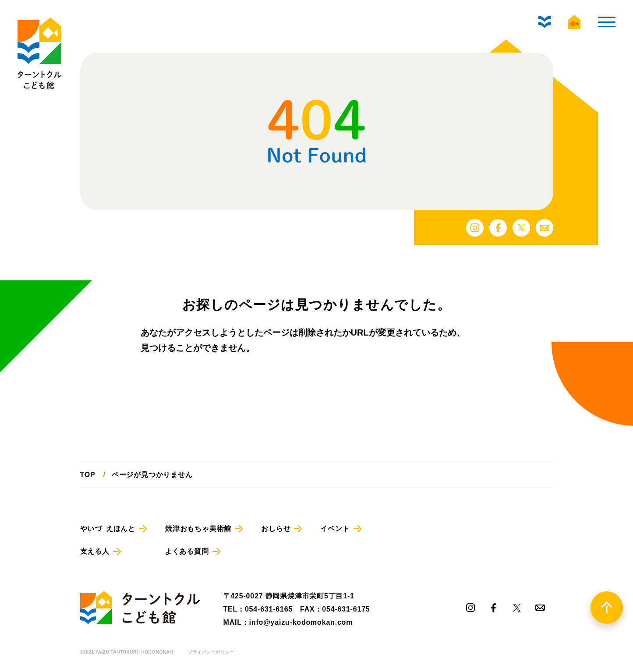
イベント (335, 529)
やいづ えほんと (108, 529)
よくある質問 (187, 551)
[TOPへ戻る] (607, 608)
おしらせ (276, 529)
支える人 (95, 551)
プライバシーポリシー (211, 652)
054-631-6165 (269, 609)
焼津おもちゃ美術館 (198, 529)
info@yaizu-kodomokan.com (301, 622)
